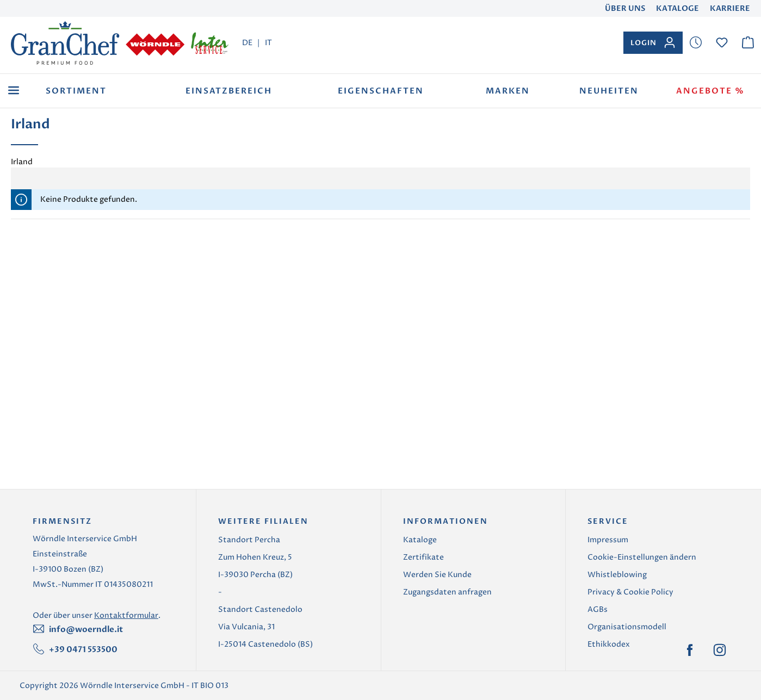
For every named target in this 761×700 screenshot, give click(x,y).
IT (268, 42)
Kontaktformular (126, 615)
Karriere (730, 8)
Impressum (608, 540)
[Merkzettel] (696, 43)
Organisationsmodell (627, 627)
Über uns (625, 8)
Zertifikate (423, 557)
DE (247, 42)
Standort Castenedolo (260, 609)
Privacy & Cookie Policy (630, 592)
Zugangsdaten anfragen (447, 592)
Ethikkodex (609, 644)
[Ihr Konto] (653, 43)
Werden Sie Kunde (437, 575)
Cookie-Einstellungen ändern (642, 557)
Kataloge (678, 8)
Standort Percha (249, 540)
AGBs (598, 609)
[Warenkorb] (748, 43)
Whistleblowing (617, 575)
